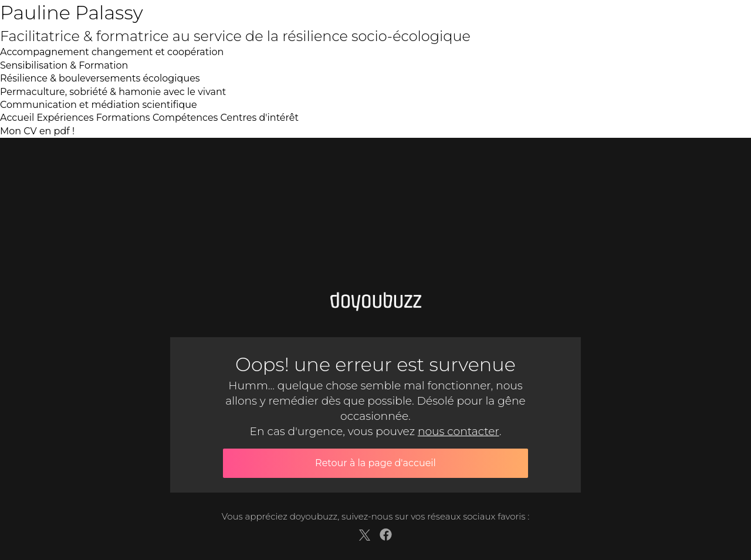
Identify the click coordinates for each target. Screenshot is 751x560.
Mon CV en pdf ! (37, 131)
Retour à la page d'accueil (375, 463)
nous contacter (459, 431)
